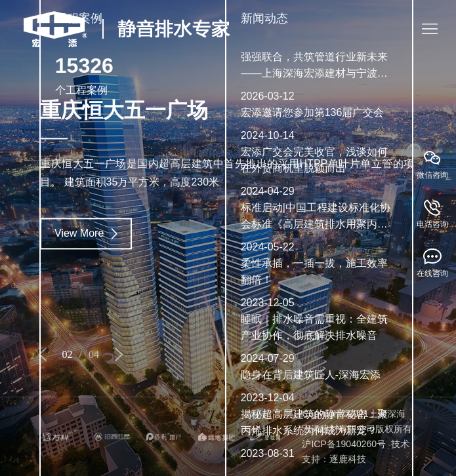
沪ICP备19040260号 (344, 444)
